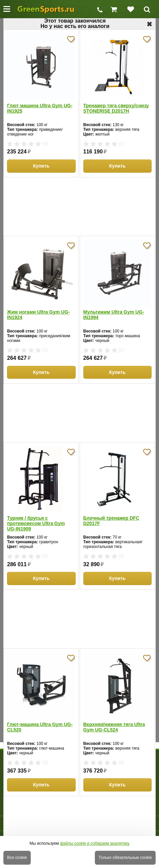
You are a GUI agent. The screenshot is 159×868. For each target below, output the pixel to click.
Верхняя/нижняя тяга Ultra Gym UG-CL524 (114, 727)
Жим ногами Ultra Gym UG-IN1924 (38, 315)
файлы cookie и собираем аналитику (95, 843)
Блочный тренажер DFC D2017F (111, 521)
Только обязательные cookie (125, 858)
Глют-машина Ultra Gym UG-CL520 (40, 727)
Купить (41, 166)
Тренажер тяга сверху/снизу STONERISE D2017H (116, 108)
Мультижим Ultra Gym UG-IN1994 (114, 315)
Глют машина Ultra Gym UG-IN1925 (40, 108)
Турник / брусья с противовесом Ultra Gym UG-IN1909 (36, 523)
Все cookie (17, 858)
